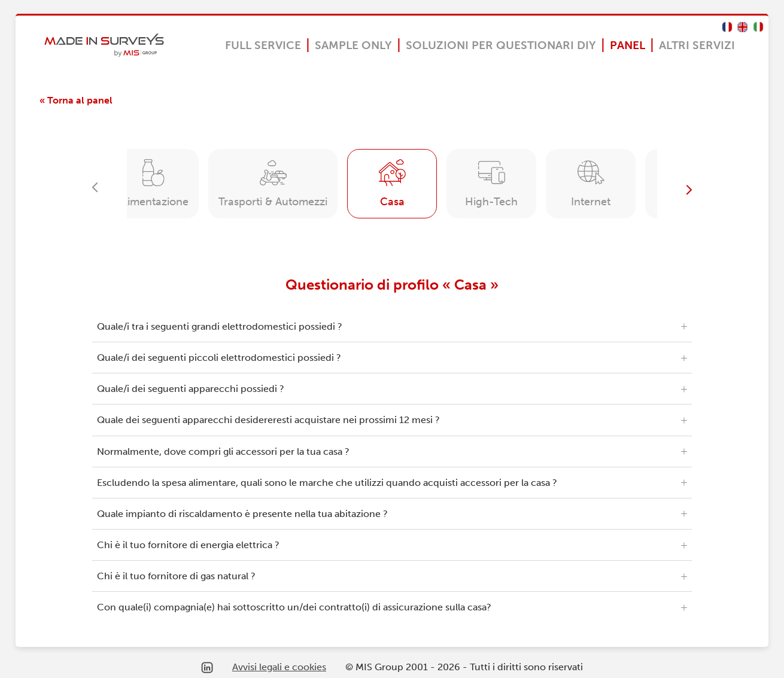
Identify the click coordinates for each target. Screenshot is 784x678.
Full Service (263, 45)
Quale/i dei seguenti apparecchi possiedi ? (191, 389)
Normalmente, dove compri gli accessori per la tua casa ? (223, 452)
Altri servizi (697, 45)
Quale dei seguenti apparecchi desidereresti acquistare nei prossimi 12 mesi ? (268, 420)
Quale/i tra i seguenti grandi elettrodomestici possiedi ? (220, 326)
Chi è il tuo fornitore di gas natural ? (176, 576)
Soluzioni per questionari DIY (501, 45)
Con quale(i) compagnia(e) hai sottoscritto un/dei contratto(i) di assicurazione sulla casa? (294, 607)
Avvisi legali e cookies (279, 667)
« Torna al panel (76, 100)
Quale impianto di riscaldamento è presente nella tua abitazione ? (242, 514)
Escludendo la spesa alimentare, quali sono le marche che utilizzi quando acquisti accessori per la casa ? (327, 483)
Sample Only (353, 45)
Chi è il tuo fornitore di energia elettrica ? (188, 545)
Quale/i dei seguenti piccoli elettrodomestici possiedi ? (219, 358)
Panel (627, 45)
